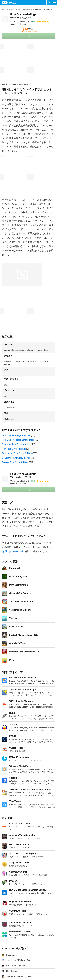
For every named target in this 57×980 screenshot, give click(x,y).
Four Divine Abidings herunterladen (18, 440)
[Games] (18, 10)
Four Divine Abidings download (16, 435)
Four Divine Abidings (23, 475)
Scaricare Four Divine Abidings (16, 458)
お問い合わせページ (13, 551)
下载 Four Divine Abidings (14, 449)
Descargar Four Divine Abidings (17, 444)
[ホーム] (3, 10)
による (20, 22)
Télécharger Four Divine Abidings (17, 453)
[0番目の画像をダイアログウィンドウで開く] (22, 275)
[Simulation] (26, 10)
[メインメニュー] (54, 3)
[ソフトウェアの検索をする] (49, 3)
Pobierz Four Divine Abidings (15, 462)
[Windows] (10, 10)
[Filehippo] (9, 3)
